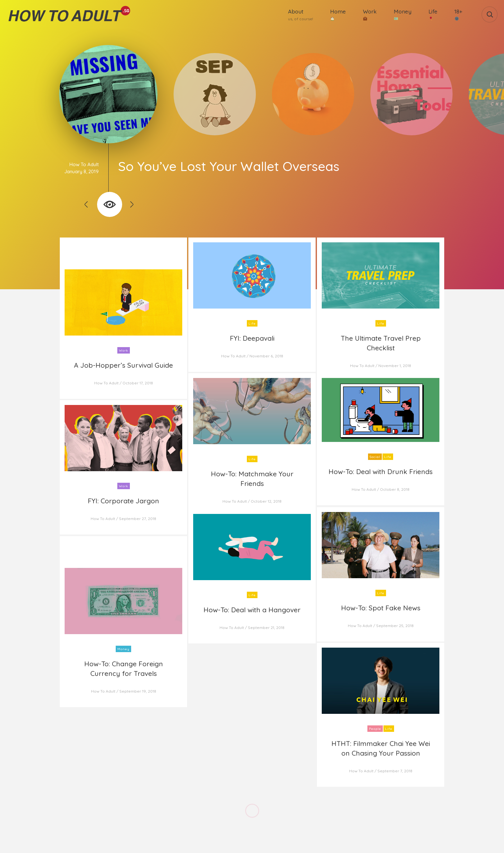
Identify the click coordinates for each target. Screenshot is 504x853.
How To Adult (84, 164)
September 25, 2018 (395, 626)
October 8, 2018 (395, 489)
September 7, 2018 (395, 771)
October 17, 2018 (138, 383)
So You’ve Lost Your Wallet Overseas (229, 166)
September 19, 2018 (138, 691)
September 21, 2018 (266, 628)
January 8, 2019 (81, 171)
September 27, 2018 (138, 519)
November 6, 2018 (266, 356)
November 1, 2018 (395, 366)
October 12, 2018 (266, 501)
